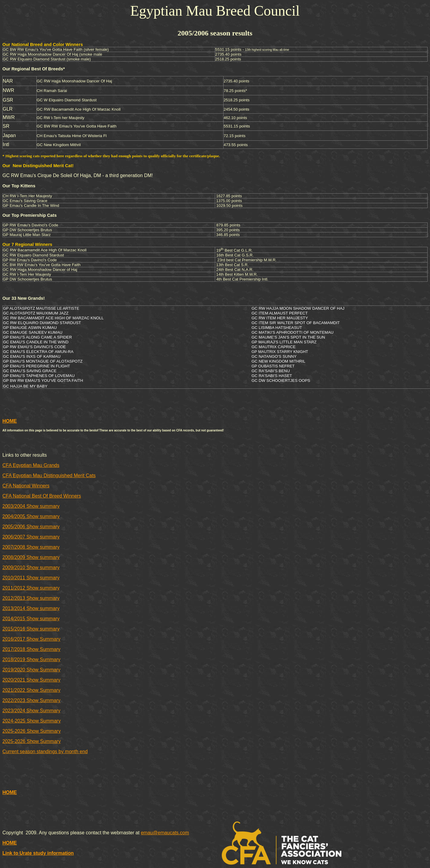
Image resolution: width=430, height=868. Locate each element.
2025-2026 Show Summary (32, 731)
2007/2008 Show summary (31, 547)
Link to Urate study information (38, 853)
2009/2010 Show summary (31, 567)
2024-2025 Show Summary (32, 721)
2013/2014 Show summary (31, 608)
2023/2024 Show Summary (31, 711)
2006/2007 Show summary (31, 537)
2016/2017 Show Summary (31, 639)
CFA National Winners (26, 486)
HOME (10, 421)
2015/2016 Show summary (31, 629)
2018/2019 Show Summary (31, 659)
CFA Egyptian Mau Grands (31, 465)
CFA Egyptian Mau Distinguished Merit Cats (49, 475)
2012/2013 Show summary (31, 598)
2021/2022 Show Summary (31, 690)
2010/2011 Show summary (31, 578)
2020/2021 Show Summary (31, 680)
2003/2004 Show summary (31, 506)
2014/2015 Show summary (31, 619)
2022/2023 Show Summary (31, 700)
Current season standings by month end (45, 751)
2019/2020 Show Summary (31, 670)
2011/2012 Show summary (31, 588)
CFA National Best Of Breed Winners (42, 496)
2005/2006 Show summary (31, 527)
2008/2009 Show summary (31, 557)
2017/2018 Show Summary (31, 649)
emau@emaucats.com (165, 833)
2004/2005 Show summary (31, 516)
